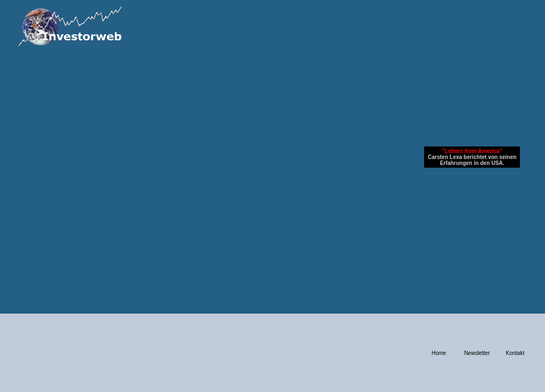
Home (439, 353)
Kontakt (515, 353)
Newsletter (477, 353)
